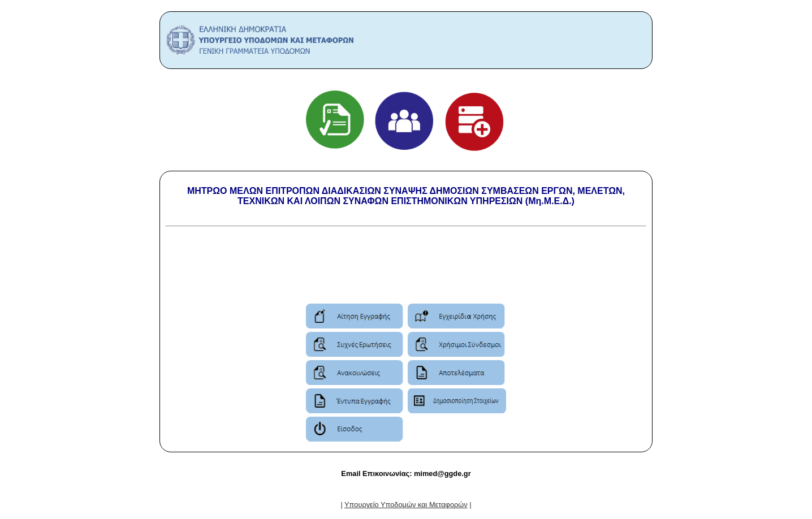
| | (406, 505)
